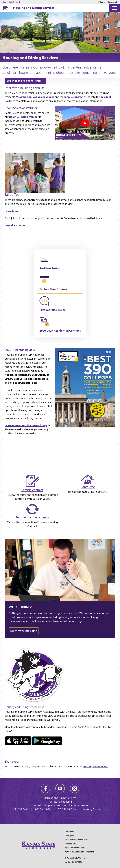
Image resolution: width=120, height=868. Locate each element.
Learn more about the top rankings (26, 425)
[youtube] (60, 788)
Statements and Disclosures (77, 840)
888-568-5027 (43, 809)
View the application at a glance (35, 97)
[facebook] (46, 788)
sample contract (74, 97)
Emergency (70, 836)
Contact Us (70, 832)
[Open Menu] (115, 8)
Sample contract (32, 490)
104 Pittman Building (60, 802)
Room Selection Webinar (24, 117)
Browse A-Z (113, 2)
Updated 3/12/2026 (73, 862)
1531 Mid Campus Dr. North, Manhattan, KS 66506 (60, 805)
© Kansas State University (76, 858)
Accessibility (70, 844)
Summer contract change (32, 517)
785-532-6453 (21, 809)
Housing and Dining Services (34, 8)
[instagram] (75, 788)
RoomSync (88, 487)
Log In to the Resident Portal (25, 81)
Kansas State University (12, 2)
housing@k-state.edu (95, 766)
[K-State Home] (5, 8)
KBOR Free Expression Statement (79, 852)
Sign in (103, 2)
